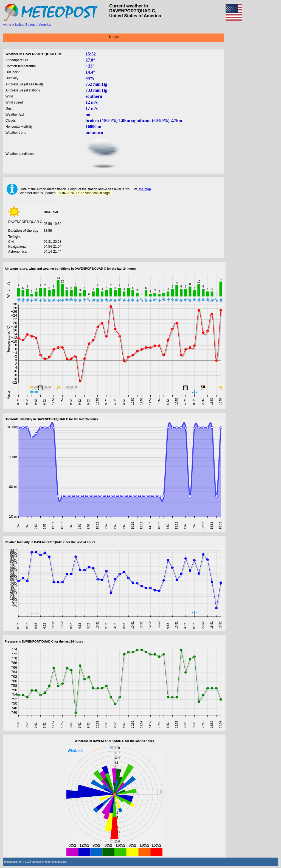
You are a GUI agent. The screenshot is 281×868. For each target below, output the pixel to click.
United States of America (33, 25)
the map (145, 189)
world (7, 25)
